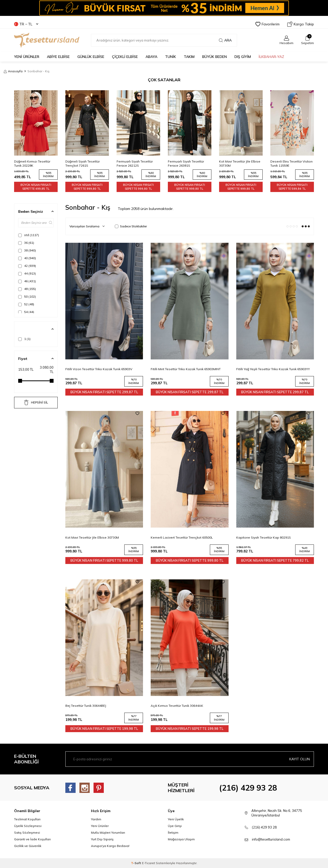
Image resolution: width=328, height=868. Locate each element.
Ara (225, 40)
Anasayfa (13, 71)
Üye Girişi (175, 826)
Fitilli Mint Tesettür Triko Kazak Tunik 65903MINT (186, 369)
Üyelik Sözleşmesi (28, 826)
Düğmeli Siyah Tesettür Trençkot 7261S (134, 163)
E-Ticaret (148, 863)
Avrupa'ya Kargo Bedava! (110, 846)
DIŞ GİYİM (243, 57)
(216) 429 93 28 (248, 788)
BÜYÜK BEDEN (214, 57)
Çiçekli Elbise (125, 57)
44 (27, 274)
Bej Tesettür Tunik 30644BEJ (86, 706)
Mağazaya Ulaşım (181, 839)
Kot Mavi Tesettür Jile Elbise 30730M (291, 163)
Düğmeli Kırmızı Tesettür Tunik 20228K (83, 163)
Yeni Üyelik (176, 819)
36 (26, 243)
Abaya (151, 57)
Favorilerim (268, 24)
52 (26, 304)
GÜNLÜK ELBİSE (91, 57)
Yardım (96, 819)
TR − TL (26, 24)
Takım (189, 57)
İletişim (173, 832)
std (29, 235)
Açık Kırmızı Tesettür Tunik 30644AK (177, 706)
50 (27, 297)
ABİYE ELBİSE (58, 57)
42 (27, 266)
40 (27, 258)
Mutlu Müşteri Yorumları (108, 832)
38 (27, 250)
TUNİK (171, 57)
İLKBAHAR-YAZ (271, 57)
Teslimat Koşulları (27, 819)
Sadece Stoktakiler (131, 226)
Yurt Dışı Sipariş (102, 839)
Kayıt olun (300, 759)
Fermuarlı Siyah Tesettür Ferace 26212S (186, 163)
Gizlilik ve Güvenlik (28, 846)
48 (27, 289)
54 (26, 312)
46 (27, 281)
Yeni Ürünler (100, 826)
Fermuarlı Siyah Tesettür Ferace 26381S (237, 163)
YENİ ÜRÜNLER (27, 57)
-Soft (136, 863)
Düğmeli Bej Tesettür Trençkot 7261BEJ (30, 163)
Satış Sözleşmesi (27, 832)
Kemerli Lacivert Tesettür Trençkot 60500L (182, 537)
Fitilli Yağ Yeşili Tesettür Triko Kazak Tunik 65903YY (273, 369)
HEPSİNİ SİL (36, 402)
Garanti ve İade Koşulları (32, 839)
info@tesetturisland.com (271, 839)
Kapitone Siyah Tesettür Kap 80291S (264, 537)
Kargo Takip (301, 24)
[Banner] (164, 8)
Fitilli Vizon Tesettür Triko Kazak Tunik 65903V (99, 369)
